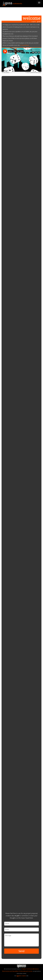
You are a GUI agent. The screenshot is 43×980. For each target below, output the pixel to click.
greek (39, 22)
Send (21, 951)
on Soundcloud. (25, 45)
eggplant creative (21, 976)
